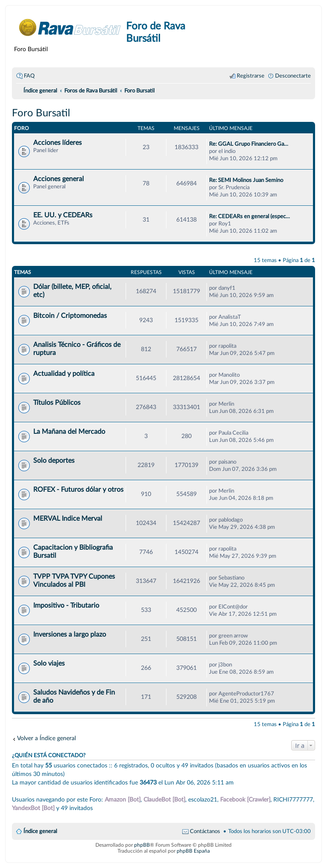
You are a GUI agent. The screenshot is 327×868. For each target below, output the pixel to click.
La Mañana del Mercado (69, 432)
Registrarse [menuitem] (251, 76)
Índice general (40, 831)
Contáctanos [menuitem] (205, 831)
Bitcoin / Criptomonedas (70, 316)
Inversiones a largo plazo (70, 634)
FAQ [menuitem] (29, 76)
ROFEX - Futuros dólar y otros (78, 490)
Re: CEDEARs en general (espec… (250, 216)
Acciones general (59, 179)
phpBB (142, 845)
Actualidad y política (64, 374)
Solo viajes (49, 663)
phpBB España (193, 851)
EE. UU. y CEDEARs (63, 215)
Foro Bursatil (41, 113)
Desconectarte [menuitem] (293, 76)
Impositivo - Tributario (66, 606)
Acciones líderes (57, 143)
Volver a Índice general (46, 738)
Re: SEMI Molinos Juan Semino (246, 180)
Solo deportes (54, 461)
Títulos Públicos (57, 403)
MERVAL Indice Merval (68, 519)
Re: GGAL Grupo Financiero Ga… (249, 144)
